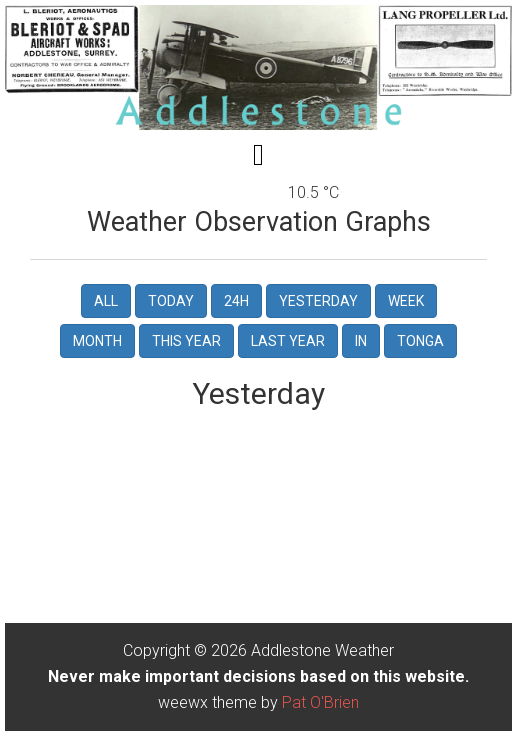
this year (186, 341)
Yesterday (318, 301)
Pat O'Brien (320, 702)
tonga (420, 341)
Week (406, 301)
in (361, 341)
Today (171, 301)
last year (288, 341)
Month (97, 341)
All (106, 301)
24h (236, 301)
